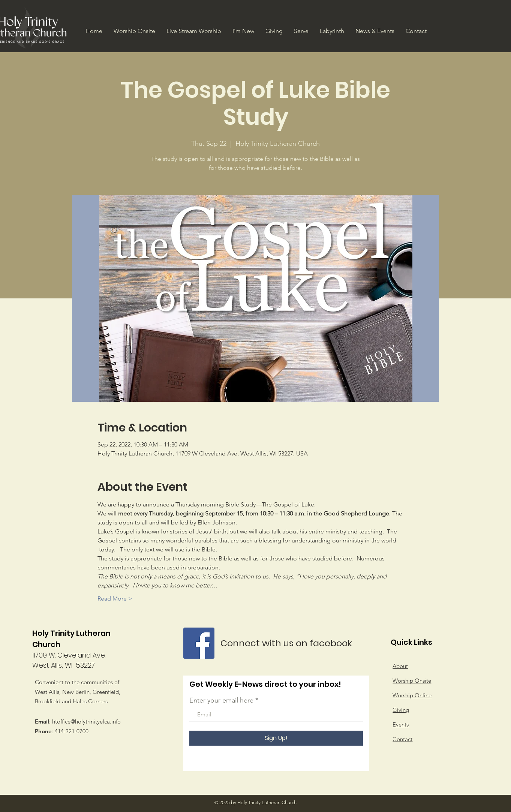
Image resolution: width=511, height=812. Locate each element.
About (400, 666)
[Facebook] (199, 643)
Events (401, 724)
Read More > (115, 599)
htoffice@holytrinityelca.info (86, 721)
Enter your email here (221, 700)
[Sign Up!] (276, 738)
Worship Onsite (412, 681)
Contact (402, 739)
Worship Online (412, 695)
